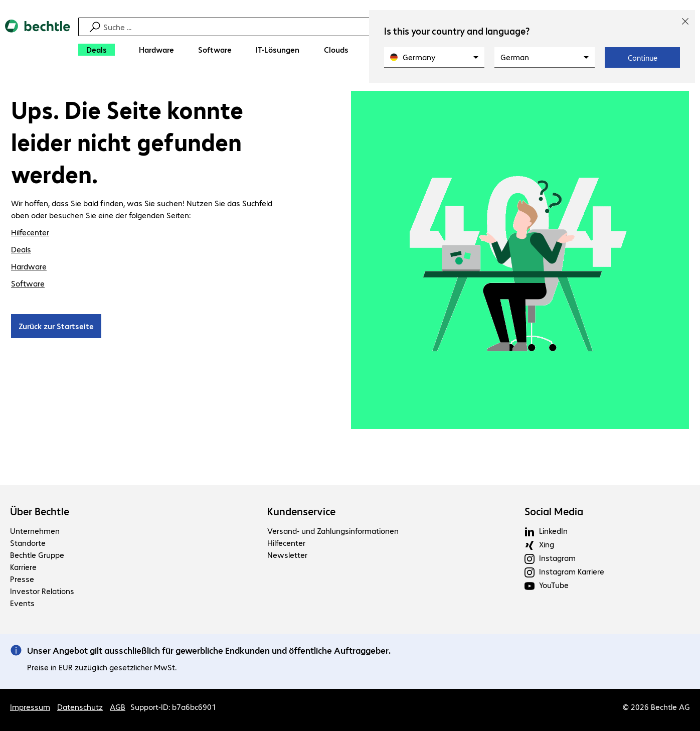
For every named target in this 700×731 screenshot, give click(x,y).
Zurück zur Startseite (56, 326)
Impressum (30, 707)
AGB (118, 707)
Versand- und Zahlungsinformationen (333, 531)
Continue (643, 58)
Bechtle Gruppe (37, 555)
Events (22, 603)
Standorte (28, 543)
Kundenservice (301, 511)
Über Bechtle (40, 511)
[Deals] (97, 50)
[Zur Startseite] (38, 40)
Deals (21, 249)
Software (28, 283)
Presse (22, 579)
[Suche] (352, 27)
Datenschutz (80, 707)
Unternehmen (35, 531)
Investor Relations (42, 591)
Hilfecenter (30, 232)
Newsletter (287, 555)
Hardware (29, 266)
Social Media (554, 511)
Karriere (23, 567)
